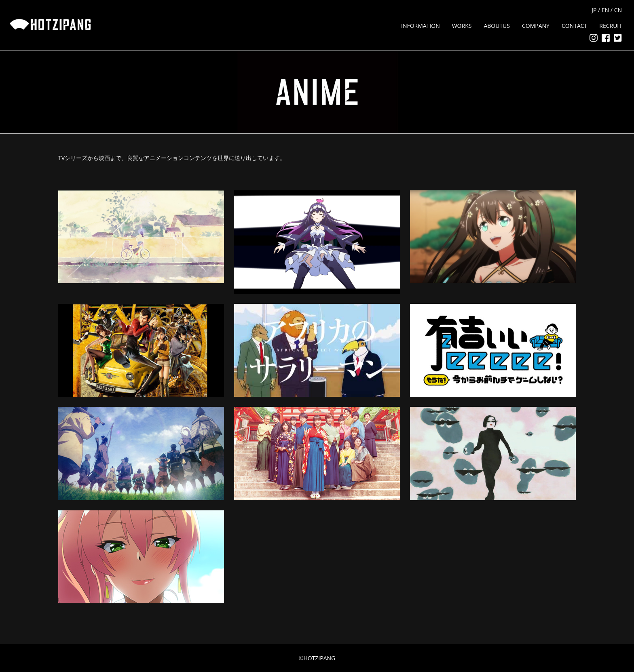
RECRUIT (611, 26)
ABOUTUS (497, 26)
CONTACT (574, 26)
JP (594, 10)
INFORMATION (421, 26)
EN (605, 10)
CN (618, 10)
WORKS (462, 26)
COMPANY (536, 26)
